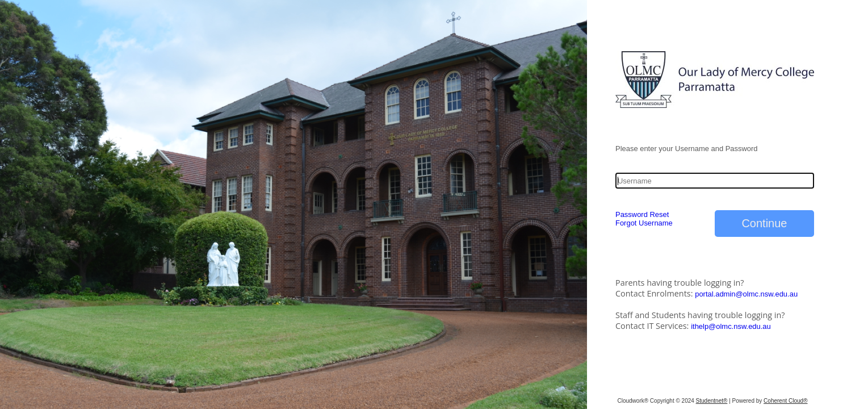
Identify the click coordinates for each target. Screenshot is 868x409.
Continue (764, 223)
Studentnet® (712, 401)
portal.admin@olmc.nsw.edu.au (746, 294)
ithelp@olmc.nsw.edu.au (731, 326)
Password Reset (642, 214)
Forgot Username (644, 223)
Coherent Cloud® (785, 401)
